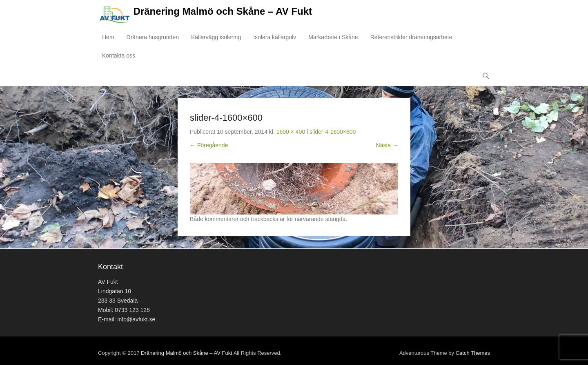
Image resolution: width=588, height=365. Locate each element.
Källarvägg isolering (216, 37)
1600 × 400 (291, 132)
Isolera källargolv (275, 37)
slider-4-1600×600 (333, 132)
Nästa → (387, 145)
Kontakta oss (119, 55)
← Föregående (209, 145)
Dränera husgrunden (153, 37)
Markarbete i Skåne (333, 37)
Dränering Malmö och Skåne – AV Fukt (223, 11)
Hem (108, 37)
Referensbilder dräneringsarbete (411, 37)
